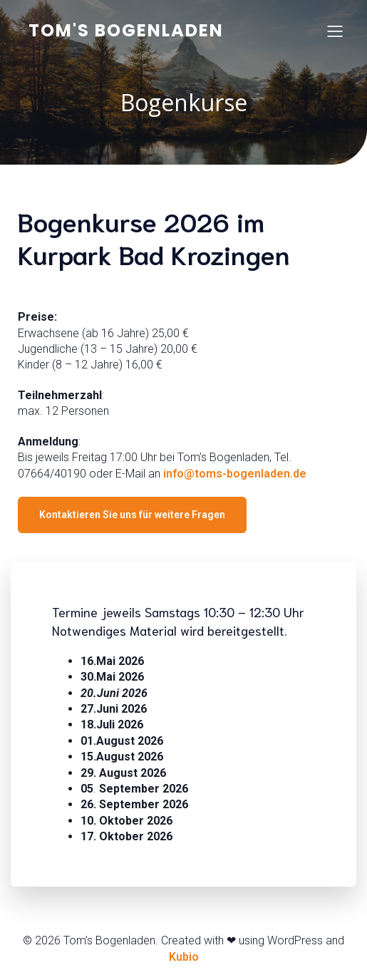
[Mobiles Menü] (335, 31)
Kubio (184, 957)
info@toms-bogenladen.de (235, 474)
